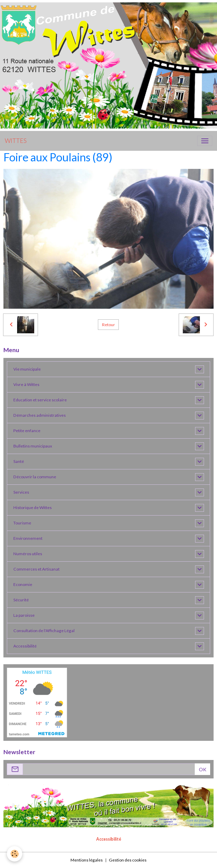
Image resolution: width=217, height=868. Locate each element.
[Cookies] (15, 854)
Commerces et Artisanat (36, 569)
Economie (23, 584)
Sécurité (21, 600)
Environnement (28, 538)
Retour (108, 325)
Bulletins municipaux (33, 446)
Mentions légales (87, 860)
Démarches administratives (40, 415)
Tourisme (22, 523)
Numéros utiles (28, 554)
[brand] (16, 141)
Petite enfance (27, 431)
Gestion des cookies (128, 860)
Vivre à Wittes (26, 384)
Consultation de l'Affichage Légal (44, 631)
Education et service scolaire (40, 400)
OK (203, 769)
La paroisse (24, 615)
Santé (19, 461)
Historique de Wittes (33, 508)
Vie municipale (27, 369)
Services (21, 492)
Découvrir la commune (35, 477)
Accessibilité (25, 646)
